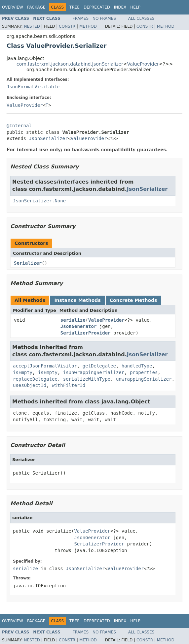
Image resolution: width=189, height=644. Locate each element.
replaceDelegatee (35, 379)
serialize (73, 320)
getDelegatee (99, 366)
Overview (13, 7)
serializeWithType (87, 379)
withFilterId (69, 385)
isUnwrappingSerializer (94, 372)
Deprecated (97, 7)
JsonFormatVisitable (33, 87)
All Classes (141, 18)
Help (135, 7)
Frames (81, 18)
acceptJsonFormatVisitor (45, 366)
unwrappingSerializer (144, 379)
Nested (32, 26)
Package (36, 7)
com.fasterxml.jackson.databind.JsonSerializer (70, 64)
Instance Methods (77, 300)
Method (88, 26)
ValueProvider (143, 64)
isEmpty (23, 372)
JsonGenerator (79, 326)
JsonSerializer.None (39, 201)
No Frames (104, 18)
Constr (67, 26)
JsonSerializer (48, 138)
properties (144, 372)
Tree (75, 7)
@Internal (19, 126)
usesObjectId (30, 385)
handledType (137, 366)
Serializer (28, 263)
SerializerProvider (86, 333)
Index (120, 7)
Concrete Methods (133, 300)
